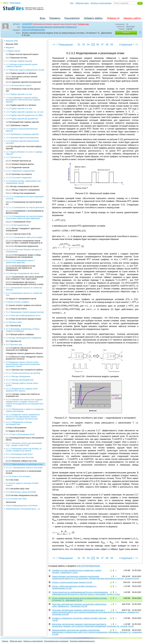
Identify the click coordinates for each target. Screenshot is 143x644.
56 (98, 45)
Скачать (126, 33)
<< (54, 45)
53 (84, 45)
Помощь (5, 641)
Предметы (55, 18)
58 (107, 45)
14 (111, 570)
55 (93, 45)
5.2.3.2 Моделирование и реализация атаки (24, 84)
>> (137, 45)
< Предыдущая (65, 45)
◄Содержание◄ (2, 85)
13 (111, 592)
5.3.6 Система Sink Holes (16, 118)
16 (111, 586)
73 (111, 598)
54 (88, 45)
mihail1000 (27, 24)
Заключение (11, 122)
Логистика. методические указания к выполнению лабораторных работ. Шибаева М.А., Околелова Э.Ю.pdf (79, 605)
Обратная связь (82, 3)
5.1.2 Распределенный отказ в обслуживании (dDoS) (25, 58)
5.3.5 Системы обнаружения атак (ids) (22, 115)
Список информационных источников (22, 125)
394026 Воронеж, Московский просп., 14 (23, 128)
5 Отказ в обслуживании (16, 47)
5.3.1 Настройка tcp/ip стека (17, 108)
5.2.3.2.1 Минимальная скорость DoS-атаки (24, 87)
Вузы (43, 18)
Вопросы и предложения (101, 3)
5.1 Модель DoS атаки (15, 50)
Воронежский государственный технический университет (50, 27)
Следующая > (127, 45)
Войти (6, 3)
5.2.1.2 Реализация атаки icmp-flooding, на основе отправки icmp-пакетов (24, 69)
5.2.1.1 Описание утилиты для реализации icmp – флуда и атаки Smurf (24, 64)
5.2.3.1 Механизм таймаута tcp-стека (21, 80)
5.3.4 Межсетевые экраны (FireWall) (21, 111)
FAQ (72, 3)
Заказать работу (132, 18)
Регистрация (15, 3)
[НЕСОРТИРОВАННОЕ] (33, 30)
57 (102, 45)
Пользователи (72, 18)
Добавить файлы (93, 18)
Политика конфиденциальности (82, 641)
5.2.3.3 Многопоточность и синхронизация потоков (23, 91)
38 (111, 618)
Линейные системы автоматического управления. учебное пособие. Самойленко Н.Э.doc (77, 571)
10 (111, 630)
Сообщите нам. (83, 24)
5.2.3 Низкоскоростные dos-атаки (20, 77)
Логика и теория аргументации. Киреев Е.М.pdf (72, 582)
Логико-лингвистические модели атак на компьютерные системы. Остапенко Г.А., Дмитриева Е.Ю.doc (80, 599)
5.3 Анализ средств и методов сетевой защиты (22, 104)
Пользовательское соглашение (56, 641)
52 (79, 45)
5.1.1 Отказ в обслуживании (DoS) (20, 54)
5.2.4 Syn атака (12, 99)
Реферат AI (113, 18)
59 (112, 45)
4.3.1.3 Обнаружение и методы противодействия (19, 43)
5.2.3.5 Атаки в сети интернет (18, 96)
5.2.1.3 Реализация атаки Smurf (19, 73)
